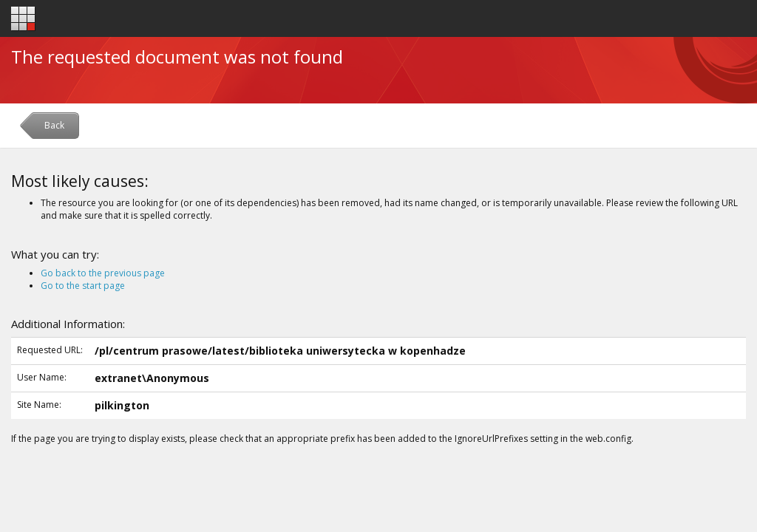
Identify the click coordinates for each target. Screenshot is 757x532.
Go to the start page (83, 286)
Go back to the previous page (103, 273)
